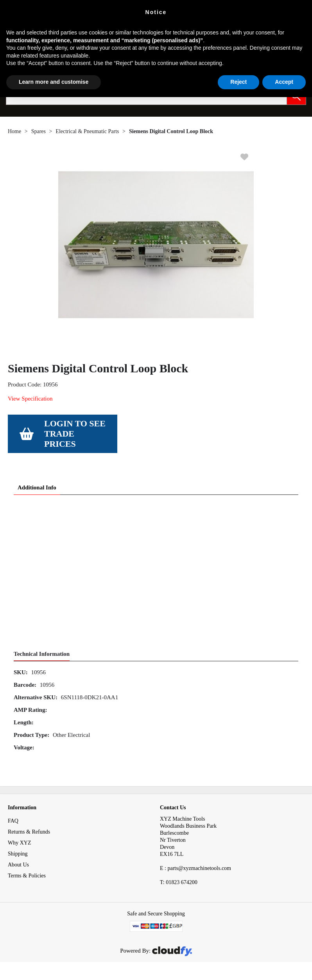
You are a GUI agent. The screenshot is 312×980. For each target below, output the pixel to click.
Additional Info (37, 487)
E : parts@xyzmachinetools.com (195, 868)
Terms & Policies (27, 876)
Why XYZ (20, 843)
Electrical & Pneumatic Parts (87, 131)
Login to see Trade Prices (75, 434)
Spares (39, 131)
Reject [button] (238, 82)
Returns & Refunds (29, 832)
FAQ (13, 821)
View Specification (30, 399)
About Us (18, 865)
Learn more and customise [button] (54, 82)
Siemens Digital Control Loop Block (171, 131)
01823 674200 (179, 882)
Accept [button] (284, 82)
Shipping (18, 854)
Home (14, 131)
